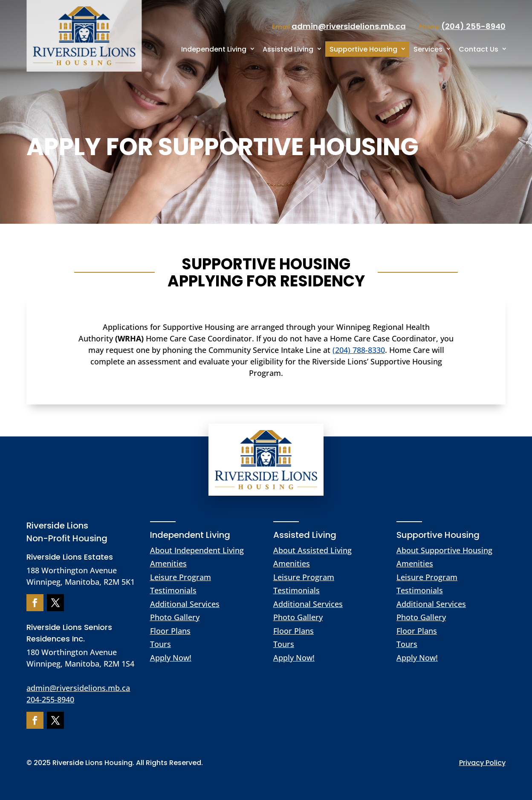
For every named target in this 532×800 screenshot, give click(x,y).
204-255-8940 (50, 699)
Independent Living (214, 49)
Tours (160, 644)
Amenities (168, 563)
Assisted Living (288, 49)
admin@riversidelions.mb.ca (78, 688)
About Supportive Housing (444, 550)
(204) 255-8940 (473, 26)
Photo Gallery (175, 617)
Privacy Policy (482, 763)
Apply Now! (171, 658)
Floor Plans (170, 631)
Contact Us (479, 49)
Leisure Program (181, 577)
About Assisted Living (312, 550)
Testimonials (173, 590)
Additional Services (185, 604)
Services (428, 49)
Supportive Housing (363, 49)
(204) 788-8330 (359, 350)
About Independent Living (197, 550)
